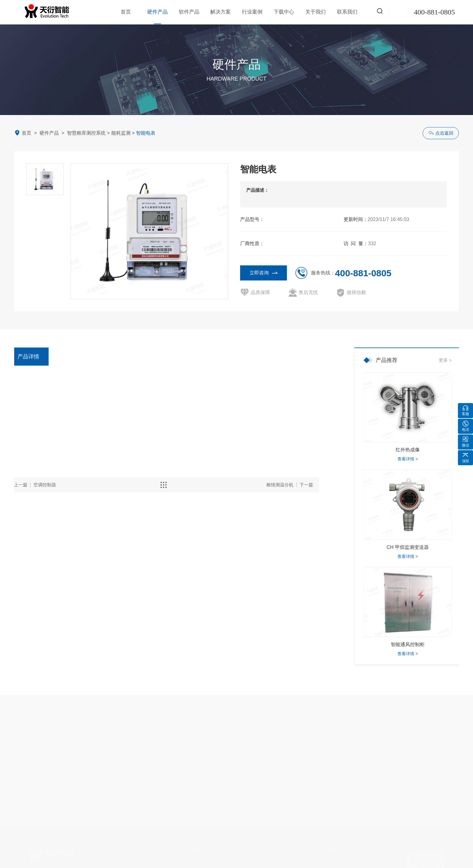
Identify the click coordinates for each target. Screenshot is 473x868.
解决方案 (221, 12)
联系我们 (347, 12)
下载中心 (284, 12)
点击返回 (441, 133)
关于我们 (316, 12)
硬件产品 (157, 17)
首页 (126, 12)
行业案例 (252, 12)
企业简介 (187, 861)
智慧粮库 (284, 861)
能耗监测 (121, 133)
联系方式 (332, 861)
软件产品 (189, 12)
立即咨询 (264, 273)
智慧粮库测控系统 (86, 133)
